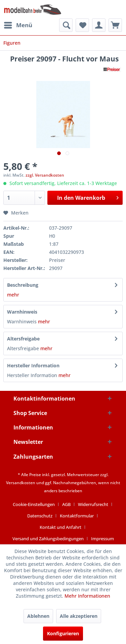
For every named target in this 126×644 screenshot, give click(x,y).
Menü (18, 24)
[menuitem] (18, 25)
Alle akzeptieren (79, 616)
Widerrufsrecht (93, 504)
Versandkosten (21, 483)
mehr (13, 295)
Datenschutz (40, 516)
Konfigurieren (63, 633)
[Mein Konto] (99, 25)
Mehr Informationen (87, 596)
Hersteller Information (33, 365)
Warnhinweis (22, 312)
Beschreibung (23, 285)
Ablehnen (38, 616)
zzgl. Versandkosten (45, 175)
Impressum (102, 539)
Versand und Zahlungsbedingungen (48, 539)
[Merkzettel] (82, 25)
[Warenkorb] (115, 25)
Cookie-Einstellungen (34, 504)
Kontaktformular (77, 516)
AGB (66, 504)
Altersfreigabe (23, 339)
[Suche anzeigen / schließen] (66, 25)
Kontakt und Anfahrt (60, 527)
